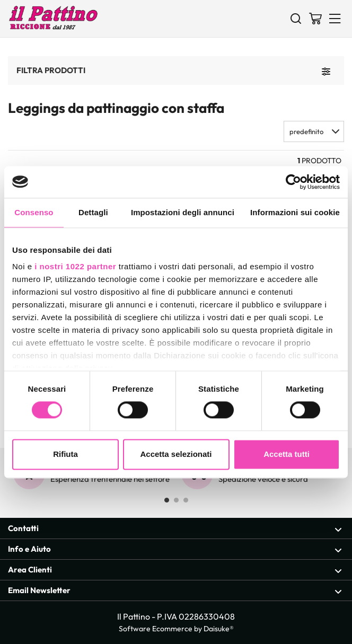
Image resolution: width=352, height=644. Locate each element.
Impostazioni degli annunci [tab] (183, 212)
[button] (314, 131)
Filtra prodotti (51, 70)
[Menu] (335, 18)
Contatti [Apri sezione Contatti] (175, 529)
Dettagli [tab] (93, 212)
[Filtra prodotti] (326, 70)
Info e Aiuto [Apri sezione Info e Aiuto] (175, 549)
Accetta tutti (287, 454)
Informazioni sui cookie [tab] (295, 212)
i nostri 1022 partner (75, 266)
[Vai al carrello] (315, 18)
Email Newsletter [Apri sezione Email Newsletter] (175, 591)
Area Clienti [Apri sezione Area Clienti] (175, 570)
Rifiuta (65, 454)
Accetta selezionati (176, 454)
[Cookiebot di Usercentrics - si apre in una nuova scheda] (293, 182)
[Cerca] (296, 18)
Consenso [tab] (34, 212)
